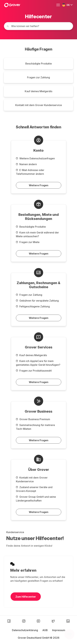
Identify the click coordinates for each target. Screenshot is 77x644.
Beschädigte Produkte (39, 64)
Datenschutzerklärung (25, 630)
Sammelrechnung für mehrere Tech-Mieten (35, 427)
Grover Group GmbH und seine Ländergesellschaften (36, 499)
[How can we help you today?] (38, 26)
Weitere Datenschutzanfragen (35, 158)
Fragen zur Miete (28, 242)
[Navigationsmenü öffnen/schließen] (59, 5)
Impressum (59, 630)
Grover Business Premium (33, 419)
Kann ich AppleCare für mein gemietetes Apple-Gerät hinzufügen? (38, 363)
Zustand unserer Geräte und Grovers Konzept (34, 489)
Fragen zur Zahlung (38, 77)
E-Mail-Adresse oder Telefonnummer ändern (30, 172)
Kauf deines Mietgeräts (38, 91)
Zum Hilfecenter (26, 597)
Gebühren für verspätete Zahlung (37, 301)
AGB (45, 630)
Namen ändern (26, 164)
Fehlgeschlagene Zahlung (33, 306)
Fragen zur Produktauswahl (34, 371)
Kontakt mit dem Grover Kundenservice (39, 105)
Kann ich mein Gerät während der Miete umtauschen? (37, 234)
